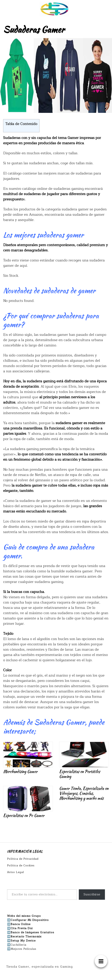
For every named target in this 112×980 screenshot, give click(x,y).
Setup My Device (23, 941)
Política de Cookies (21, 865)
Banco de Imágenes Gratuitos (32, 932)
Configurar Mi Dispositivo (30, 920)
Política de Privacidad (23, 859)
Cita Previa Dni (22, 928)
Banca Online (21, 924)
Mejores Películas (23, 949)
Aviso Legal (16, 872)
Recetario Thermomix (26, 937)
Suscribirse (92, 894)
